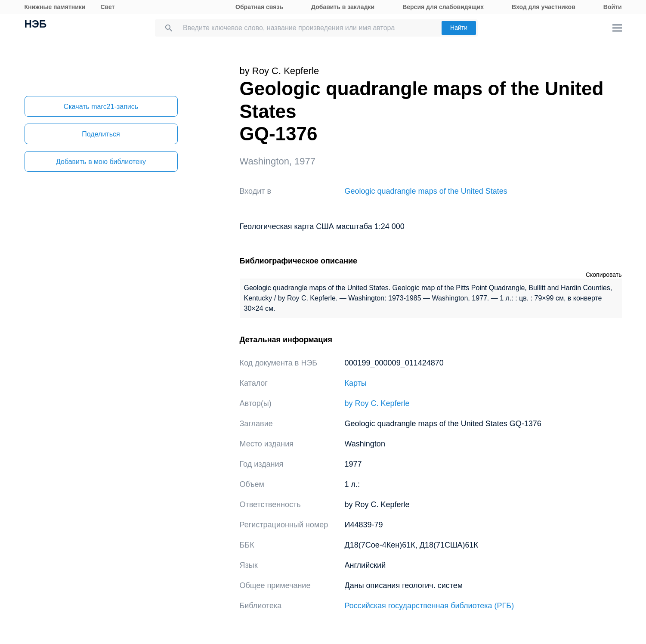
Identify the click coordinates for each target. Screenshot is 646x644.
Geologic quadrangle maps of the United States (426, 191)
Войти (613, 7)
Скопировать (604, 275)
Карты (356, 383)
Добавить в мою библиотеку (101, 162)
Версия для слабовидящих (443, 7)
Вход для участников (544, 7)
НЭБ (36, 25)
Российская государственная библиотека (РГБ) (430, 606)
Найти (459, 28)
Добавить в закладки (343, 7)
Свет (107, 7)
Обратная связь (259, 7)
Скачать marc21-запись (101, 107)
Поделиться (101, 134)
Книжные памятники (55, 7)
